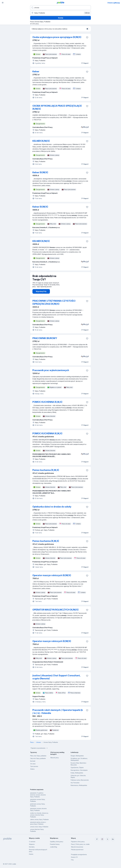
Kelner (36, 71)
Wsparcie (32, 844)
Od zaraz (33, 764)
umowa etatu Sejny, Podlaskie (39, 827)
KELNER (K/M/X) (41, 141)
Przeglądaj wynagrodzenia (79, 854)
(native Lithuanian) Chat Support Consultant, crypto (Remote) (56, 677)
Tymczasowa (34, 766)
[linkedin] (113, 839)
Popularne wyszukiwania (39, 748)
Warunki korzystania (77, 847)
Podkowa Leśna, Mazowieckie (80, 780)
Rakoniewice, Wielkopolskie (79, 785)
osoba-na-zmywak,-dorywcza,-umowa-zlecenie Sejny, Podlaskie (39, 815)
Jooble (14, 864)
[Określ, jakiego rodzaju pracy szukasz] (60, 8)
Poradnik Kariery (55, 844)
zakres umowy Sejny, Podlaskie (39, 819)
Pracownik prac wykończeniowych (51, 370)
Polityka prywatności (77, 850)
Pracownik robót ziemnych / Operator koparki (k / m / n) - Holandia (58, 712)
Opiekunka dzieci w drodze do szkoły (52, 507)
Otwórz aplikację (114, 3)
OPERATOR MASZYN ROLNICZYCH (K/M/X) (55, 610)
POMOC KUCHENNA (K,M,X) (47, 402)
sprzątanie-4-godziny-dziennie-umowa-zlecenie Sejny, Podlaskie (38, 795)
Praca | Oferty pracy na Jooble (80, 844)
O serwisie (32, 842)
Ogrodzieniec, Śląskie (77, 768)
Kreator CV (74, 857)
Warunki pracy (55, 758)
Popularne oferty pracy (78, 842)
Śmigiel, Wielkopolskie (77, 756)
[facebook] (97, 839)
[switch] (88, 29)
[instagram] (102, 839)
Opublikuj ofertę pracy (57, 842)
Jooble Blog (53, 847)
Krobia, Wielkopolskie (77, 773)
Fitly (72, 860)
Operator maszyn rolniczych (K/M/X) (52, 575)
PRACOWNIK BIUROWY (45, 338)
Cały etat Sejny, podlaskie (38, 758)
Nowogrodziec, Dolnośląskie (79, 770)
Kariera (31, 854)
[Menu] (3, 3)
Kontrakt (33, 761)
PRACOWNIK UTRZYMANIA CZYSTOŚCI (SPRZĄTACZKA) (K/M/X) (54, 302)
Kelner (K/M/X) (40, 172)
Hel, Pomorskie (75, 783)
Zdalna (32, 769)
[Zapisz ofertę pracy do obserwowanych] (87, 37)
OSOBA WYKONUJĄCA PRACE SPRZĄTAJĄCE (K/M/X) (57, 107)
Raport (85, 63)
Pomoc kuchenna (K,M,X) (46, 470)
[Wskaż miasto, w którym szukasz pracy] (60, 13)
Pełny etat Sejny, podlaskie (38, 756)
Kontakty (32, 847)
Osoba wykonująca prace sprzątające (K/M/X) (57, 37)
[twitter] (108, 839)
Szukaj (60, 18)
